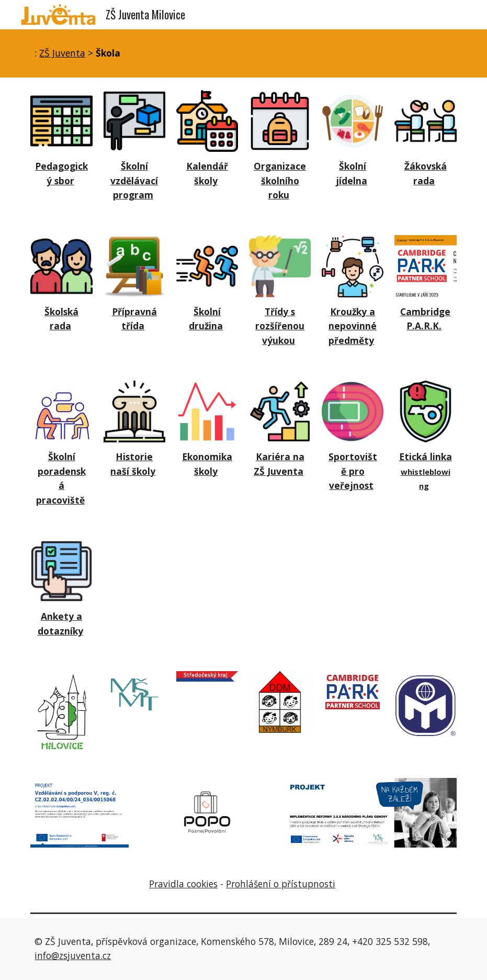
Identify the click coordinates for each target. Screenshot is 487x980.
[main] (243, 53)
